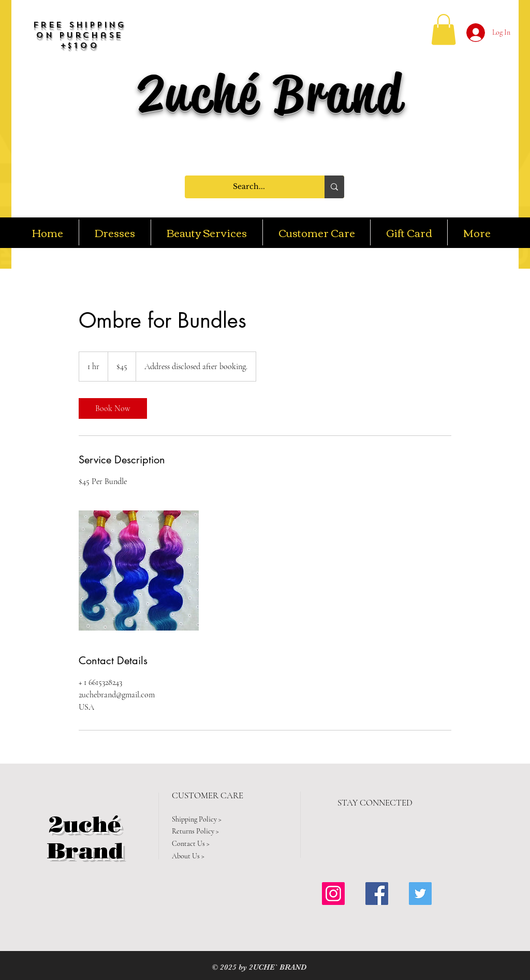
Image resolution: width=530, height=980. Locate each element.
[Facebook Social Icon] (377, 894)
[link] (113, 408)
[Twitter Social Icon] (420, 894)
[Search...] (249, 187)
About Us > (188, 856)
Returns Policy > (195, 831)
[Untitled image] (139, 571)
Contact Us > (191, 844)
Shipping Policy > (197, 819)
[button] (444, 30)
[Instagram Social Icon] (333, 894)
